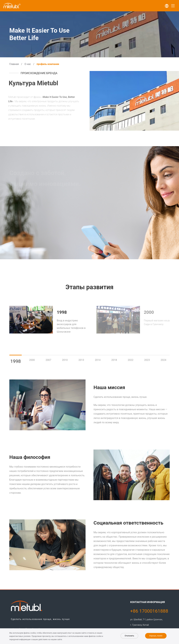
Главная (14, 64)
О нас (28, 64)
